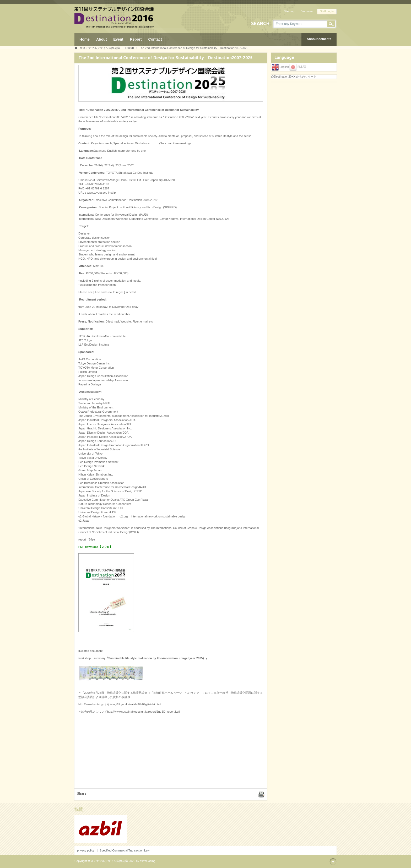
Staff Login (327, 11)
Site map (290, 11)
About (101, 39)
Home (85, 39)
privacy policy (86, 850)
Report (136, 39)
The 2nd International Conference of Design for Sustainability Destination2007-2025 (194, 48)
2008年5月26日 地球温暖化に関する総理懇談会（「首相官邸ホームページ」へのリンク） (143, 693)
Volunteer (307, 11)
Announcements (319, 39)
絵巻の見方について (94, 712)
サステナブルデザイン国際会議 (100, 48)
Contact (155, 39)
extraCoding (147, 861)
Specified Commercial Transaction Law (125, 850)
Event (118, 39)
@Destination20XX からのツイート (294, 77)
